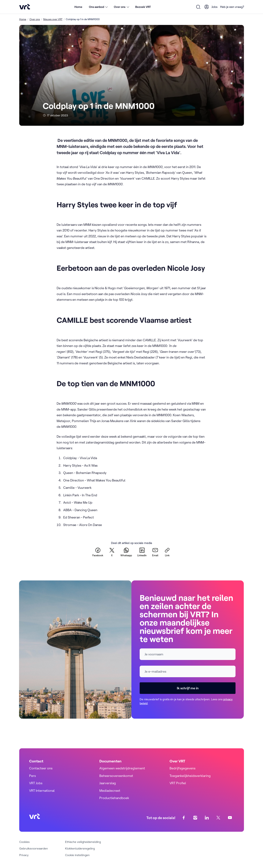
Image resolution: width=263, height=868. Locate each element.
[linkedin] (142, 552)
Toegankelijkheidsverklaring (190, 776)
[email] (155, 552)
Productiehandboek (114, 798)
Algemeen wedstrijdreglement (122, 768)
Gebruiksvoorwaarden (34, 848)
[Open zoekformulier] (198, 7)
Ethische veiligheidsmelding (83, 842)
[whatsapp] (126, 552)
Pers (32, 776)
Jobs (215, 7)
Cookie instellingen (77, 855)
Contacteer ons (41, 768)
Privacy (24, 855)
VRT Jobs (36, 783)
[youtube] (230, 818)
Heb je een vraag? (232, 7)
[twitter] (112, 552)
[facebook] (98, 552)
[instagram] (195, 818)
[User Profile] (207, 7)
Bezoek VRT (143, 7)
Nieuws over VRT (53, 19)
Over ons (35, 19)
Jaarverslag (108, 783)
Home (78, 7)
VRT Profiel (178, 783)
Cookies (24, 842)
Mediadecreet (110, 791)
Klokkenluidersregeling (80, 848)
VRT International (42, 791)
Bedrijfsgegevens (182, 768)
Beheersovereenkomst (116, 776)
